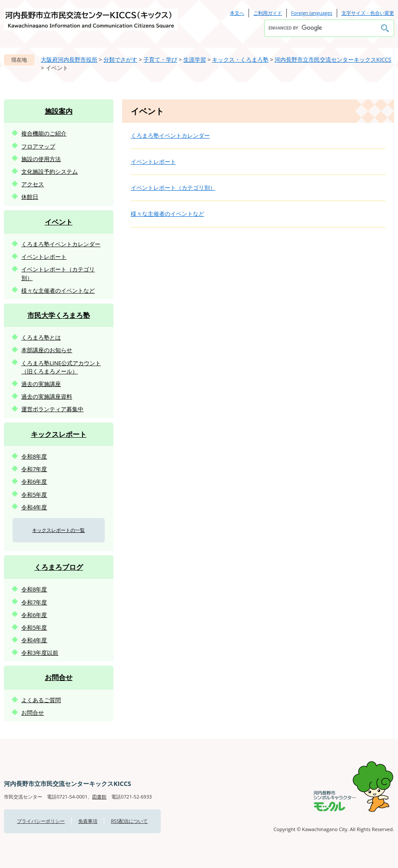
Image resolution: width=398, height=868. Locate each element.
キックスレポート (59, 434)
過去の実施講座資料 (47, 396)
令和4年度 (34, 507)
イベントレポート (153, 162)
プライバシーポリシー (41, 821)
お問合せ (59, 677)
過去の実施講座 (41, 384)
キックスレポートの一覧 (58, 530)
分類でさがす (120, 59)
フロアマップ (38, 146)
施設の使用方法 (41, 159)
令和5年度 (34, 495)
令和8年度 (34, 456)
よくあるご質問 (41, 700)
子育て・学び (160, 59)
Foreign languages (312, 13)
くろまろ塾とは (41, 337)
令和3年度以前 (40, 653)
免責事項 (88, 821)
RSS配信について (129, 821)
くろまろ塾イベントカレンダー (170, 135)
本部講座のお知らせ (47, 350)
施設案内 (59, 111)
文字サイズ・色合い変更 (368, 13)
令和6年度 (34, 482)
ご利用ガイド (268, 13)
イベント (59, 222)
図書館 (99, 797)
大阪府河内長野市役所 (69, 59)
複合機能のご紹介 (44, 133)
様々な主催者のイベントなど (167, 214)
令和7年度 (34, 469)
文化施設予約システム (50, 172)
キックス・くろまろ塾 (240, 59)
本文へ (237, 13)
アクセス (33, 184)
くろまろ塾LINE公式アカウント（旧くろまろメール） (61, 367)
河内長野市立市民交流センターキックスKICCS (333, 59)
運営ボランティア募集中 (52, 409)
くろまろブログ (59, 567)
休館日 (30, 197)
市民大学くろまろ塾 (59, 315)
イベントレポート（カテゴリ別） (173, 188)
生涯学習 (195, 59)
